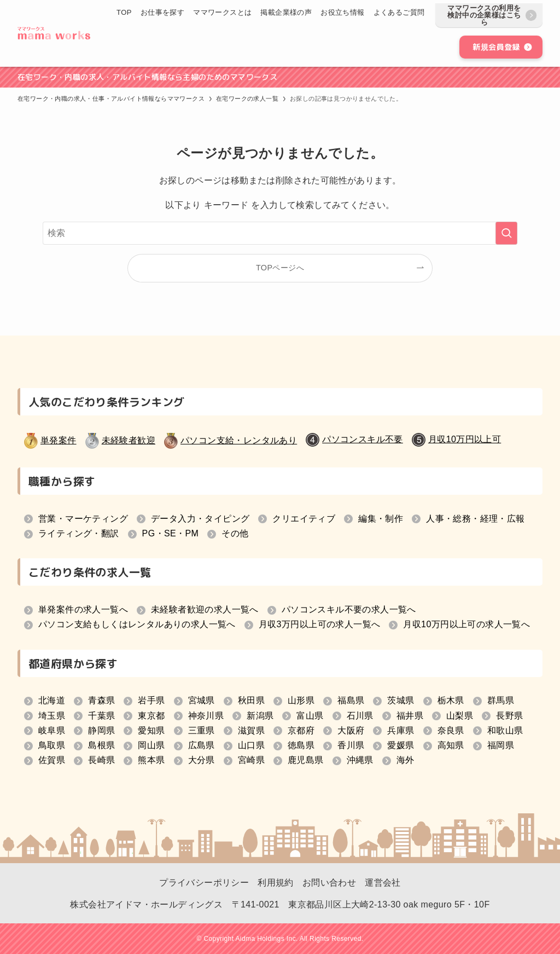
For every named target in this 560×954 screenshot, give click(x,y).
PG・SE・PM (171, 533)
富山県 (310, 716)
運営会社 (383, 883)
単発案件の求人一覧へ (83, 609)
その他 (235, 533)
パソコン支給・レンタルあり (239, 440)
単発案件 (59, 440)
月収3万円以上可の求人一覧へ (320, 624)
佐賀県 (52, 760)
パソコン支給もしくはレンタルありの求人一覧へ (137, 624)
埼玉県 (52, 716)
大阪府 (351, 730)
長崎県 (101, 760)
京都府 (301, 730)
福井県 (410, 716)
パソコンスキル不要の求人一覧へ (349, 609)
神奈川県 (206, 716)
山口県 (251, 745)
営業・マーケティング (83, 519)
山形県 (301, 700)
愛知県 (151, 730)
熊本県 (151, 760)
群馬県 (501, 700)
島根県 (101, 745)
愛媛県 (401, 745)
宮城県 (202, 700)
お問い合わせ (329, 883)
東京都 (151, 716)
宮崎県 (251, 760)
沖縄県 (360, 760)
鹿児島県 (306, 760)
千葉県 (101, 716)
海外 (406, 760)
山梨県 (460, 716)
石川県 (360, 716)
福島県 (351, 700)
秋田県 (251, 700)
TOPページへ (280, 268)
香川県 (351, 745)
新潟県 (260, 716)
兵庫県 (401, 730)
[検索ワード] (280, 233)
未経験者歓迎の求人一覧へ (205, 609)
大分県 (202, 760)
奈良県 (451, 730)
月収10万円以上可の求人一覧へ (466, 624)
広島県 (202, 745)
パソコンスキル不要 (363, 439)
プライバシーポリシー (204, 883)
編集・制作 (381, 519)
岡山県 (151, 745)
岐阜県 (52, 730)
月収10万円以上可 (465, 439)
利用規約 (276, 883)
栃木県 (451, 700)
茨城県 (401, 700)
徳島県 (301, 745)
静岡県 (101, 730)
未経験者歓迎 (129, 440)
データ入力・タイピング (200, 519)
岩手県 (151, 700)
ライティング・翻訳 (79, 533)
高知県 (451, 745)
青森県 (101, 700)
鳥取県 (52, 745)
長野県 (509, 716)
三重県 (202, 730)
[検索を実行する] (506, 233)
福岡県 (501, 745)
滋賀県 (251, 730)
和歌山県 (505, 730)
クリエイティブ (304, 519)
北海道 (52, 700)
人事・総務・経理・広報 (475, 519)
